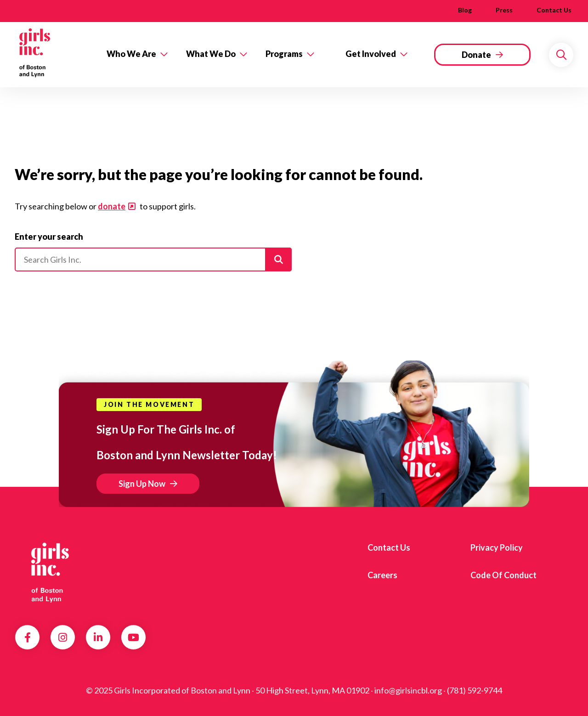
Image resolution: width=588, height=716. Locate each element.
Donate (476, 55)
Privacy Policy (497, 547)
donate (112, 206)
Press (504, 10)
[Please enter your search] (153, 259)
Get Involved (371, 54)
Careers (382, 575)
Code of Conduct (503, 575)
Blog (465, 10)
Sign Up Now (142, 484)
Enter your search (49, 237)
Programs (284, 54)
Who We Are (131, 54)
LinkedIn (98, 637)
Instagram (63, 637)
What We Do (211, 54)
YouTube (133, 637)
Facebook (28, 637)
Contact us (554, 10)
